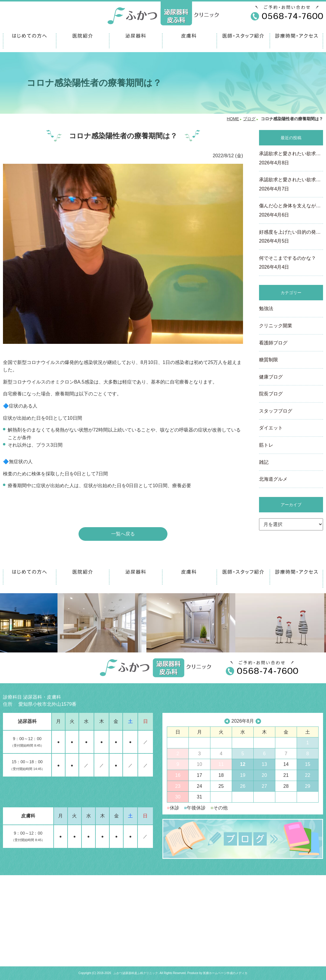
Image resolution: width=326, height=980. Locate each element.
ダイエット (271, 428)
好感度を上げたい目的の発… (291, 237)
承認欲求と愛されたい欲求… (291, 159)
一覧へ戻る (123, 534)
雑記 (264, 462)
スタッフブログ (276, 411)
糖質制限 (269, 360)
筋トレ (266, 445)
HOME (233, 119)
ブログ (249, 119)
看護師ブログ (273, 343)
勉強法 (266, 308)
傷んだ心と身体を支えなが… (291, 211)
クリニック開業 (276, 326)
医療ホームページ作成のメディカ (225, 973)
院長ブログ (271, 394)
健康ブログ (271, 377)
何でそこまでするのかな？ (291, 263)
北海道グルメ (273, 479)
